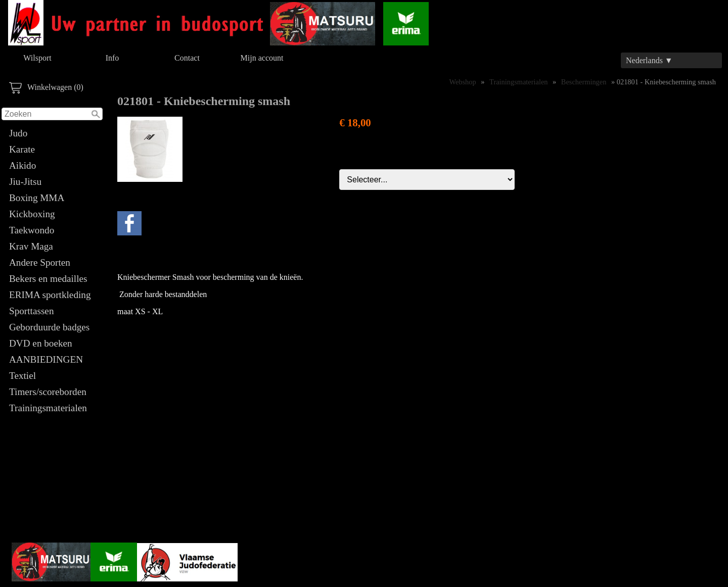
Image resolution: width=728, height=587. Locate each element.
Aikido (22, 165)
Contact (187, 58)
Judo (18, 133)
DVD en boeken (41, 343)
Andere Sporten (40, 262)
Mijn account (262, 58)
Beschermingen (584, 82)
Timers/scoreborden (48, 392)
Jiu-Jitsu (25, 182)
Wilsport (37, 58)
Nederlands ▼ (649, 60)
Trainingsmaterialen (48, 408)
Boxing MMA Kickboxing (36, 206)
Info (112, 58)
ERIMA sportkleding (50, 295)
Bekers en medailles (48, 279)
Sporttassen (31, 311)
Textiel (22, 376)
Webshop (463, 82)
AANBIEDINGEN (46, 359)
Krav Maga (31, 246)
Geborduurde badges (49, 327)
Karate (22, 149)
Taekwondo (32, 230)
